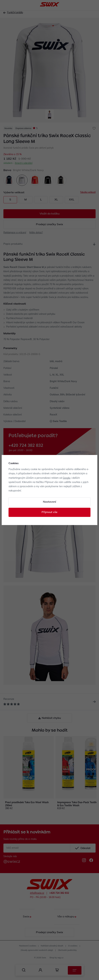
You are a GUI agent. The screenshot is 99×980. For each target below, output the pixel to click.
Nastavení (49, 502)
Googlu (67, 478)
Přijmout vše (49, 512)
